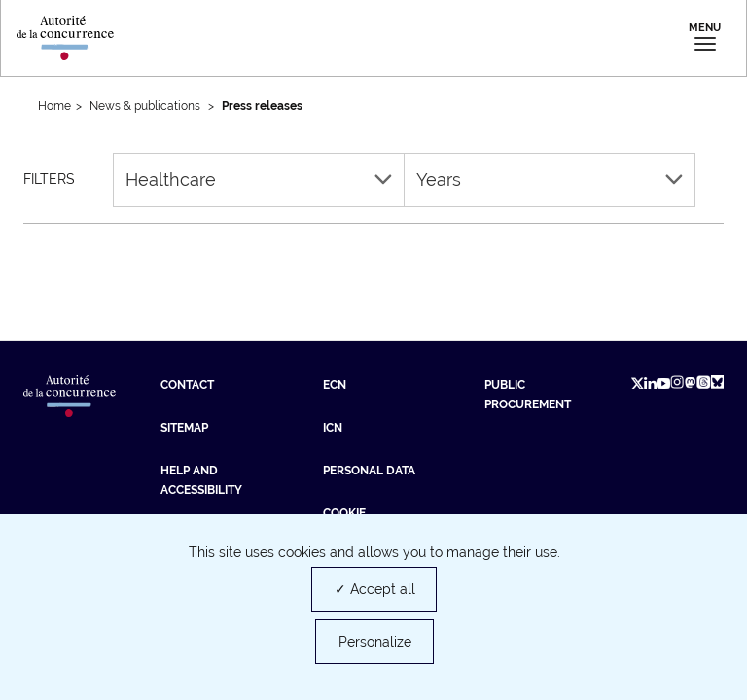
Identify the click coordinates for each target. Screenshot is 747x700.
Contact (187, 385)
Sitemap (184, 428)
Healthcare (259, 179)
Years (550, 179)
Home (54, 106)
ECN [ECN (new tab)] (335, 385)
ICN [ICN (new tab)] (333, 428)
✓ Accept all (375, 589)
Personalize (375, 642)
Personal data (369, 471)
